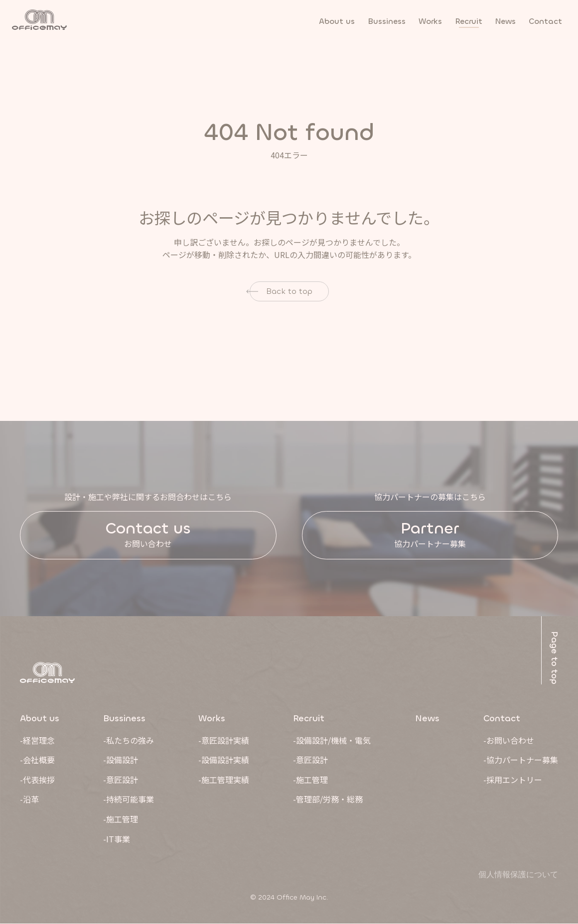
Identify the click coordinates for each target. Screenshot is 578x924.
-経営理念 (37, 740)
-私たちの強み (129, 740)
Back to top (289, 291)
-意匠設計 (121, 780)
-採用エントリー (513, 780)
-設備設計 (121, 760)
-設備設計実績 (224, 760)
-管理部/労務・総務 (328, 799)
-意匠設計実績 (224, 740)
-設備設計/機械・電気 (332, 740)
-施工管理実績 (224, 780)
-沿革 (29, 799)
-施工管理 (121, 819)
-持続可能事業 (129, 799)
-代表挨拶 (37, 780)
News (427, 718)
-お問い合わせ (509, 740)
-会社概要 (37, 760)
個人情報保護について (518, 875)
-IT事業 (117, 839)
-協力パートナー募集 (521, 760)
